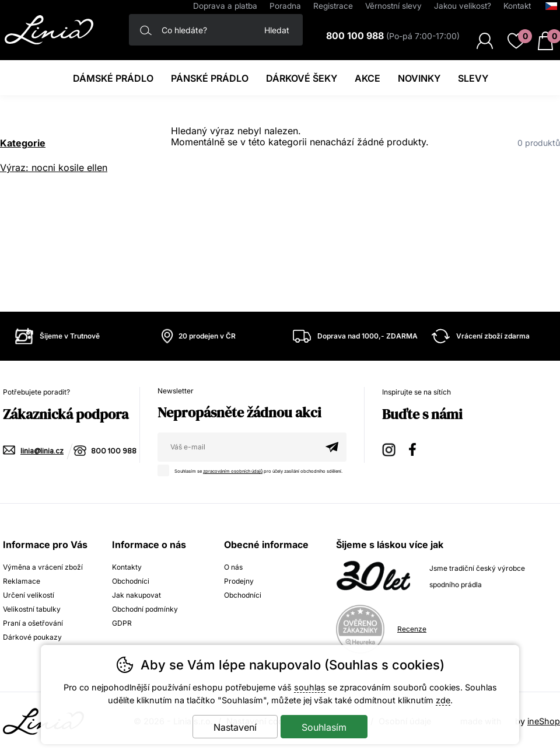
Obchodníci (131, 581)
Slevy (473, 78)
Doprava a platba (225, 6)
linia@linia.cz (42, 451)
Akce (367, 78)
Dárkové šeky (302, 78)
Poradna (285, 6)
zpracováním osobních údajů (233, 471)
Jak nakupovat (136, 595)
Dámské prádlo (113, 78)
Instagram (390, 448)
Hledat (277, 30)
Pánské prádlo (210, 78)
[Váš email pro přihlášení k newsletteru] (237, 447)
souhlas (310, 687)
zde (443, 700)
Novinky (419, 78)
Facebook (416, 448)
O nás (233, 567)
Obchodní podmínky (145, 609)
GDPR (122, 623)
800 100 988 (114, 451)
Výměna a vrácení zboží (43, 567)
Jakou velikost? (463, 6)
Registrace (333, 6)
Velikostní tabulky (32, 609)
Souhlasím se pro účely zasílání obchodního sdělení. (253, 469)
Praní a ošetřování (33, 623)
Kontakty (127, 567)
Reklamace (22, 581)
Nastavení (235, 727)
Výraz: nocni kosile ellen (54, 168)
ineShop (544, 721)
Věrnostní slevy (393, 6)
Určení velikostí (29, 595)
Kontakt (517, 6)
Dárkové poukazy (32, 637)
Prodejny (239, 581)
